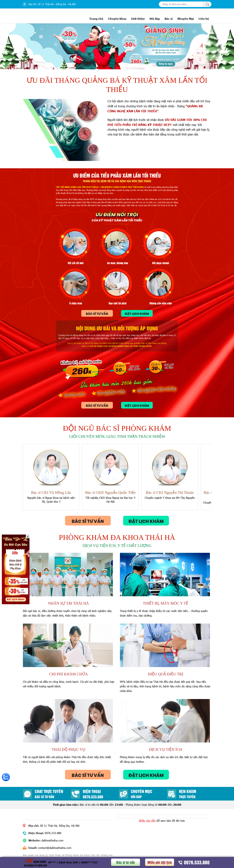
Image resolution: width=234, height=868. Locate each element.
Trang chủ (96, 19)
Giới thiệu (138, 19)
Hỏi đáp (155, 19)
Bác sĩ (169, 19)
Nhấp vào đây (147, 821)
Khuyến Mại (186, 19)
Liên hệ (204, 19)
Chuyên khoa (117, 19)
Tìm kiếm (207, 4)
